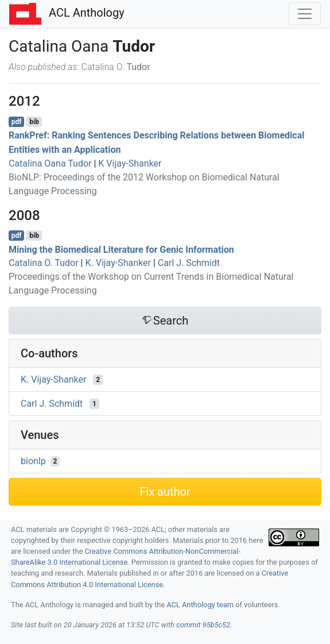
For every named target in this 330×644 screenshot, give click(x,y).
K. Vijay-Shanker (118, 263)
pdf (17, 122)
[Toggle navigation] (305, 14)
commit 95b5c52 (203, 625)
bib (34, 122)
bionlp (33, 461)
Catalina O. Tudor (44, 263)
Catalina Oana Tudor (50, 163)
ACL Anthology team (200, 605)
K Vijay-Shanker (130, 163)
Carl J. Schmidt (189, 263)
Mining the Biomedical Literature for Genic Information (121, 249)
